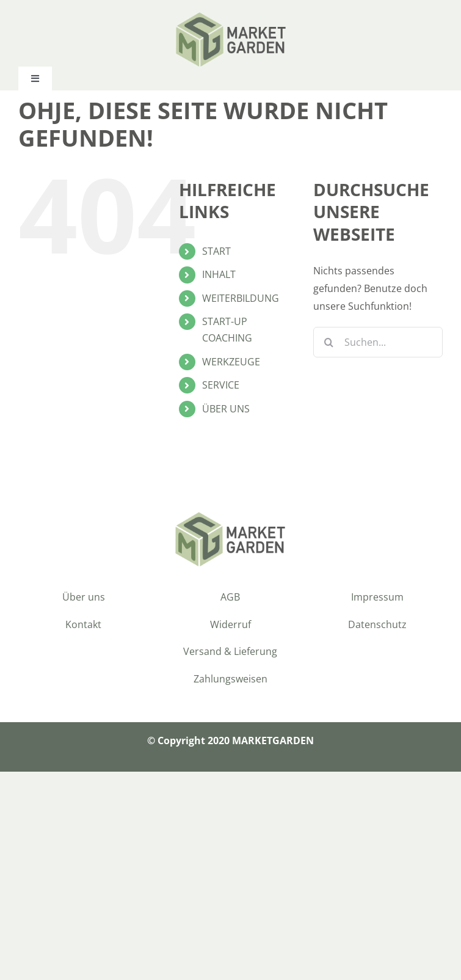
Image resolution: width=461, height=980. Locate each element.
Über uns (84, 597)
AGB (230, 597)
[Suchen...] (378, 342)
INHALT (219, 274)
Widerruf (231, 624)
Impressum (377, 597)
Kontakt (83, 624)
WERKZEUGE (231, 362)
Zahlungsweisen (231, 679)
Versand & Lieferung (230, 651)
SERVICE (221, 385)
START (216, 251)
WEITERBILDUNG (241, 298)
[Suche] (329, 342)
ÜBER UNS (226, 409)
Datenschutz (377, 624)
